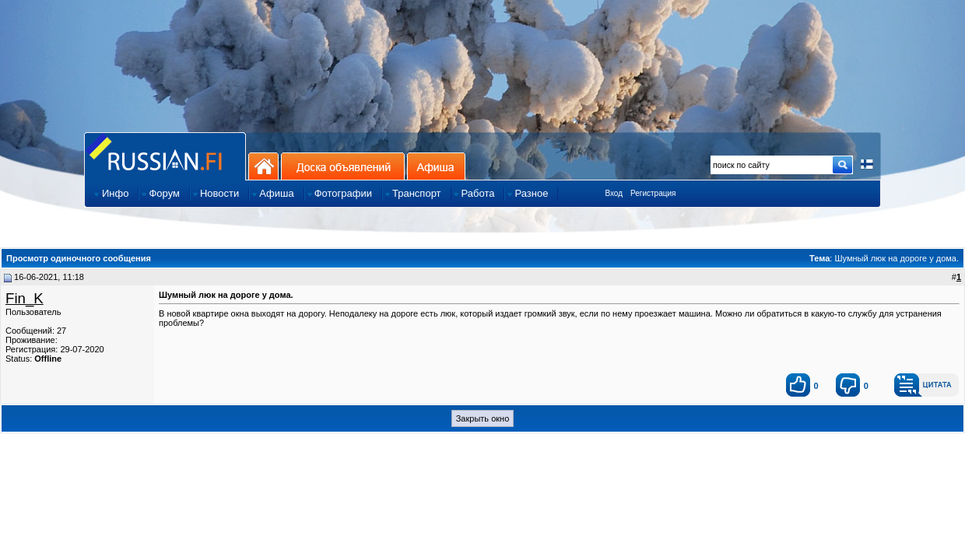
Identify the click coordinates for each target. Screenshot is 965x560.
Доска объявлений (343, 166)
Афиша (436, 166)
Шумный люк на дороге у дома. (897, 258)
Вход (614, 193)
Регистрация (653, 193)
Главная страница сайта (165, 156)
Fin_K (25, 298)
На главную (263, 166)
